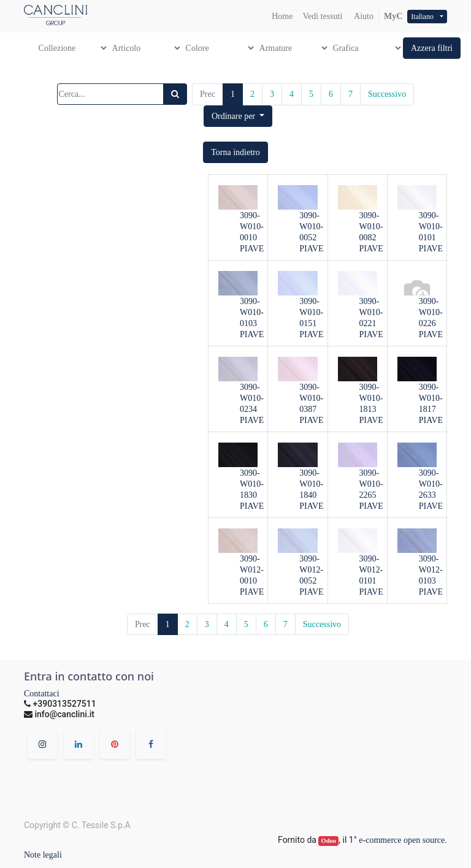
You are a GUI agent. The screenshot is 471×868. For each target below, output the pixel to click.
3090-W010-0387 (311, 398)
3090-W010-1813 (371, 398)
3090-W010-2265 (371, 484)
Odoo (329, 841)
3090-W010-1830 (252, 484)
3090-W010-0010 (252, 227)
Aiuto (363, 16)
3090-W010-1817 (431, 398)
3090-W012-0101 (371, 570)
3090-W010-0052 (311, 227)
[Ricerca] (175, 94)
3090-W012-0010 (252, 570)
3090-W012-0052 (311, 570)
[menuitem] (282, 16)
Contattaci (42, 694)
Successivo (387, 94)
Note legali (43, 855)
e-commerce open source (402, 840)
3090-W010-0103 (252, 312)
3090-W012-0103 (431, 570)
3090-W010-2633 (431, 484)
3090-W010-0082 (371, 227)
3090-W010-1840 (311, 484)
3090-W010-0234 (252, 398)
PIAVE (252, 249)
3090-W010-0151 (311, 312)
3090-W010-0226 (431, 312)
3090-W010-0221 (371, 312)
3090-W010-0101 (431, 227)
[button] (432, 48)
